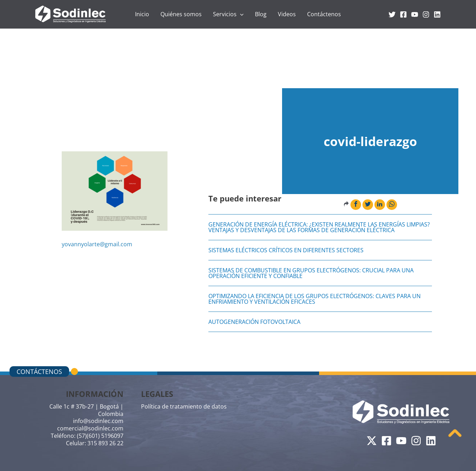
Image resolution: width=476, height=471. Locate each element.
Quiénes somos (181, 14)
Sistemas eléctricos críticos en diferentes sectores (286, 250)
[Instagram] (426, 14)
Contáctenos (324, 14)
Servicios (228, 14)
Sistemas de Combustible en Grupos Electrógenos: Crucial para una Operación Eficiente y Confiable (311, 273)
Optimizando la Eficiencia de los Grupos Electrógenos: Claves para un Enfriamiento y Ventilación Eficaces (315, 299)
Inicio (142, 14)
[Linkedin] (437, 14)
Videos (287, 14)
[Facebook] (403, 14)
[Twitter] (392, 14)
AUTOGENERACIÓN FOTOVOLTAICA (254, 322)
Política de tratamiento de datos (184, 406)
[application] (240, 14)
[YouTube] (415, 14)
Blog (261, 14)
